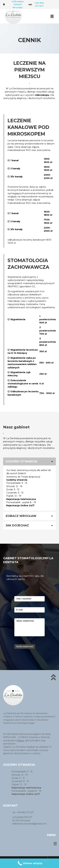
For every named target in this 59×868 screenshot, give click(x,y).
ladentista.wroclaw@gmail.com (29, 824)
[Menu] (52, 16)
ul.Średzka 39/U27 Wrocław (18, 4)
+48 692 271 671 (39, 4)
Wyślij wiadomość (25, 646)
